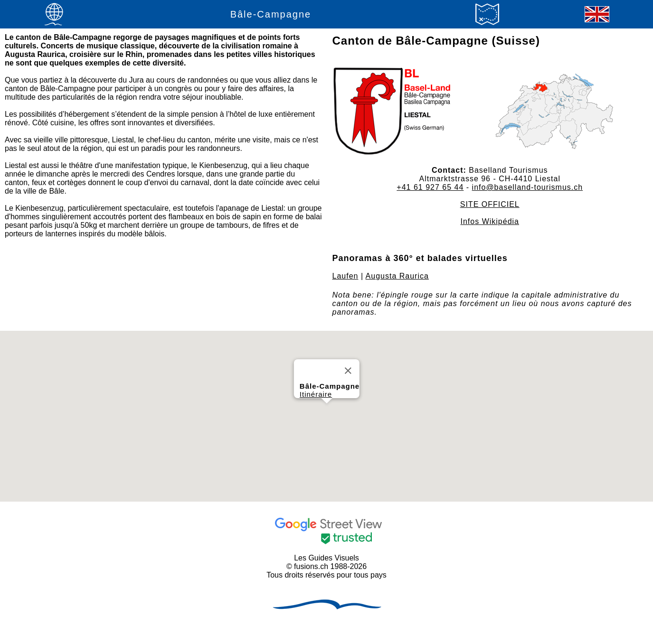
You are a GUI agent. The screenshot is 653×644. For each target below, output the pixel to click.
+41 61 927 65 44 (430, 187)
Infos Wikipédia (490, 221)
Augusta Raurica (397, 276)
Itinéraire (315, 394)
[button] (327, 412)
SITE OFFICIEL (490, 204)
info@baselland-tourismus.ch (528, 187)
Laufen (345, 276)
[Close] (348, 371)
